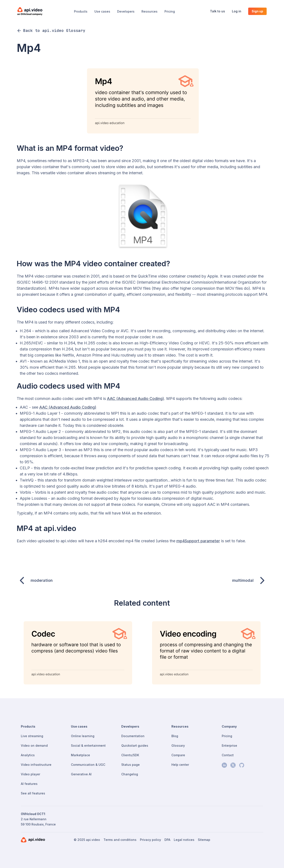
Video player (30, 774)
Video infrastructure (36, 765)
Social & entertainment (88, 746)
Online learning (83, 736)
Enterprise (229, 746)
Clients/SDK (130, 755)
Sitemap (204, 840)
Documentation (133, 736)
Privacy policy (150, 840)
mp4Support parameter (198, 541)
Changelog (130, 774)
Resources (149, 11)
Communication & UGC (88, 765)
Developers (126, 11)
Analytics (28, 755)
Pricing (170, 11)
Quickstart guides (135, 746)
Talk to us (218, 11)
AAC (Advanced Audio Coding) (135, 399)
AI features (29, 784)
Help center (180, 765)
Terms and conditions (120, 840)
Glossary (178, 746)
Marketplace (80, 755)
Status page (131, 765)
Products (81, 11)
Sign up (257, 11)
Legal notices (184, 840)
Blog (175, 736)
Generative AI (81, 774)
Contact (228, 755)
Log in (237, 11)
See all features (33, 793)
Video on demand (34, 746)
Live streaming (32, 736)
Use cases (102, 11)
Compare (178, 755)
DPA (167, 840)
